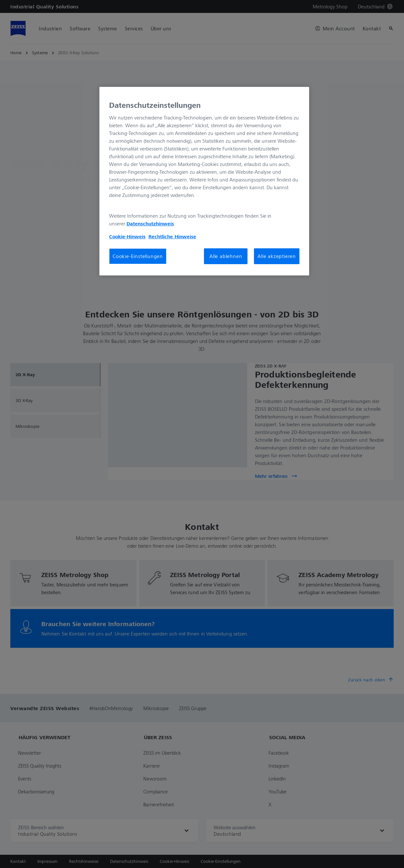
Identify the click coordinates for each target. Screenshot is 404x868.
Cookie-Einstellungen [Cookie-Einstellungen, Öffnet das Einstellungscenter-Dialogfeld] (138, 256)
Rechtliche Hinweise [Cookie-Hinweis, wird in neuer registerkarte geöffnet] (172, 236)
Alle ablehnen (226, 256)
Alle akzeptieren (277, 256)
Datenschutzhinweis (150, 223)
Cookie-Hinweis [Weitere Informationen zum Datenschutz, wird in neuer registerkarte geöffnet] (127, 236)
